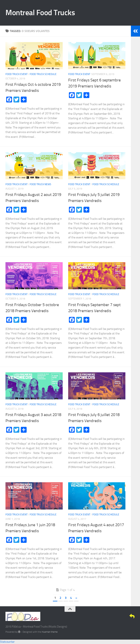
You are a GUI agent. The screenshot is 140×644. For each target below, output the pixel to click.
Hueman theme (50, 632)
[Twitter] (119, 616)
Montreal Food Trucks (40, 13)
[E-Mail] (132, 616)
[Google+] (125, 616)
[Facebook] (112, 616)
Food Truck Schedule (43, 74)
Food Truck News (40, 184)
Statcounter (7, 642)
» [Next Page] (76, 598)
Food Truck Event (16, 74)
